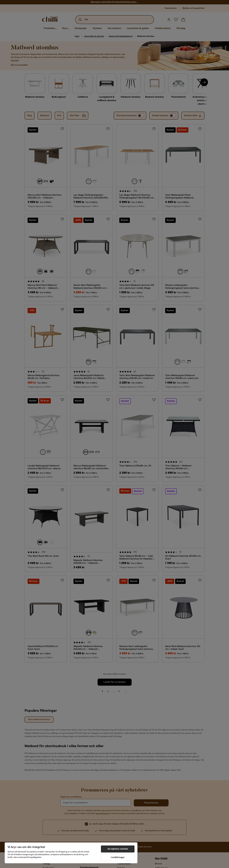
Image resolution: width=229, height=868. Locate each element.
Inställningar (118, 857)
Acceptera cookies (118, 849)
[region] (71, 853)
